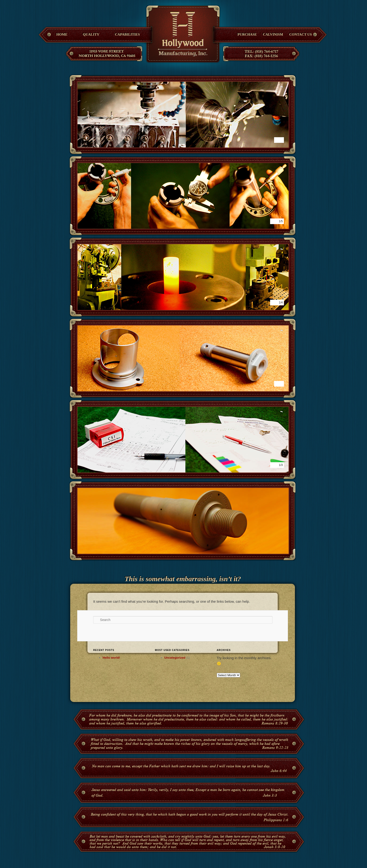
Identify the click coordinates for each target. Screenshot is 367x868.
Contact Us (300, 34)
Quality (91, 34)
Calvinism (273, 34)
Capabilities (127, 34)
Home (62, 34)
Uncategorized (175, 658)
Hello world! (111, 658)
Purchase (247, 34)
